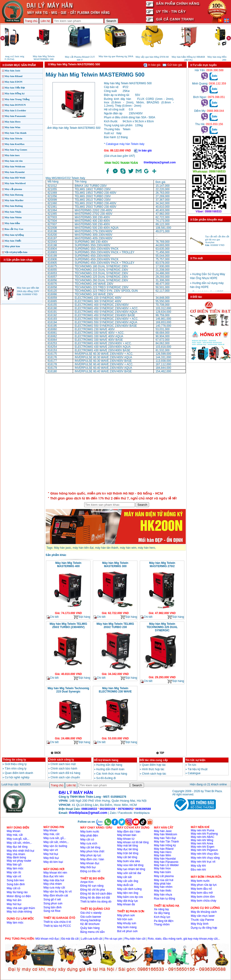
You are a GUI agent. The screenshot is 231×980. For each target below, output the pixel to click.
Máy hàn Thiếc (13, 241)
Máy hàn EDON (14, 82)
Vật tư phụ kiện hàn (16, 252)
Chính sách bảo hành (64, 769)
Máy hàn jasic (63, 548)
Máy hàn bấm (12, 223)
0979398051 (126, 809)
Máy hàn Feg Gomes (16, 150)
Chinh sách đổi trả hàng (65, 773)
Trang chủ (31, 21)
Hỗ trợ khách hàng (106, 760)
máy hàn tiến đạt (83, 548)
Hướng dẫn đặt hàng (109, 765)
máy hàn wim (128, 548)
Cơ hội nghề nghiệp (17, 777)
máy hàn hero (146, 548)
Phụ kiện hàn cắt (135, 939)
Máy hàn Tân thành (16, 133)
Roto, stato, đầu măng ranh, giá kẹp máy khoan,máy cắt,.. (184, 939)
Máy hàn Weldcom (15, 166)
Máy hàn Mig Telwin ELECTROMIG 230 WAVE (115, 690)
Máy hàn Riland (14, 76)
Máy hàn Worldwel (15, 183)
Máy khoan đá (126, 904)
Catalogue (194, 773)
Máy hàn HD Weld (15, 178)
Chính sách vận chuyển (65, 777)
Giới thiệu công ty (16, 764)
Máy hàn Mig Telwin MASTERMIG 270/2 (162, 565)
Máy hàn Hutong (14, 195)
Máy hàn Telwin (14, 138)
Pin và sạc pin (113, 939)
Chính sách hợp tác (154, 774)
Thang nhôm (162, 924)
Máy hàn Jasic (13, 70)
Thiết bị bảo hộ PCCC (57, 926)
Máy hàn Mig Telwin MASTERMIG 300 (115, 565)
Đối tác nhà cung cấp (154, 760)
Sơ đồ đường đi (106, 778)
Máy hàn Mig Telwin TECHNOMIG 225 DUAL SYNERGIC (162, 627)
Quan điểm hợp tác (154, 765)
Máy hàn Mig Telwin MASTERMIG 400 (68, 565)
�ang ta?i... (116, 432)
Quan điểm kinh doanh (19, 773)
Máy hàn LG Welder (166, 865)
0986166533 (89, 809)
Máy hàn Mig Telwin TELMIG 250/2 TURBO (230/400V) (68, 625)
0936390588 (143, 809)
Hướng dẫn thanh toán (110, 769)
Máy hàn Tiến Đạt (15, 88)
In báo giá (152, 65)
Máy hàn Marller (14, 200)
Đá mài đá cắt (70, 939)
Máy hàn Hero (13, 122)
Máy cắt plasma (13, 189)
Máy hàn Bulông (14, 206)
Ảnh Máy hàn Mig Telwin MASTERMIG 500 (74, 128)
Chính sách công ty (61, 760)
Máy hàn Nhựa (13, 212)
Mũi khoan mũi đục (47, 939)
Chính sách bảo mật (63, 764)
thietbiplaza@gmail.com (160, 162)
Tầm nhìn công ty (16, 769)
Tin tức (192, 765)
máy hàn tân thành (107, 548)
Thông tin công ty (14, 760)
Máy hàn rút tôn (14, 161)
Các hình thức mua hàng (112, 774)
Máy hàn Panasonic (15, 116)
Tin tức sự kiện (195, 760)
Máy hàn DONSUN (15, 105)
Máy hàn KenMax (15, 144)
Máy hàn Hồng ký (15, 93)
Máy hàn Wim (12, 127)
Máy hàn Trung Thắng (17, 99)
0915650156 (107, 809)
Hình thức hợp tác (153, 769)
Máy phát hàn (12, 246)
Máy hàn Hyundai (15, 172)
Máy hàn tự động (14, 235)
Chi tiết (53, 617)
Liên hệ (45, 21)
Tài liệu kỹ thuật (198, 769)
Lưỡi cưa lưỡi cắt (92, 939)
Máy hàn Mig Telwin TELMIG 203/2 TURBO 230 (115, 625)
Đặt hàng (82, 617)
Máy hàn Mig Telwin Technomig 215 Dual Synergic (68, 690)
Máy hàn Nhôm (13, 217)
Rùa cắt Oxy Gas (14, 229)
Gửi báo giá (172, 65)
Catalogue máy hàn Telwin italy (125, 144)
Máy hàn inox (12, 155)
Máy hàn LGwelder (15, 110)
